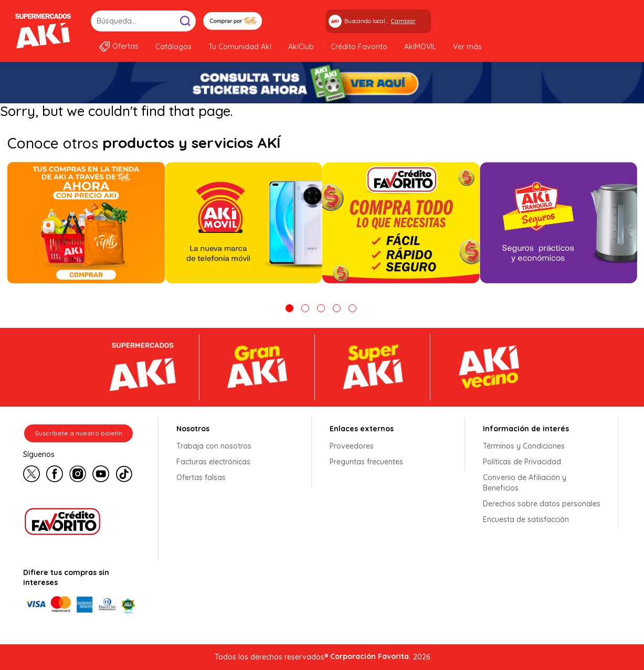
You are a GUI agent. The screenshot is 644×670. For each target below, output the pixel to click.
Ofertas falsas (201, 477)
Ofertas (125, 46)
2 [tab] (305, 308)
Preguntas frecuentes (366, 462)
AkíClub (301, 47)
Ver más (467, 47)
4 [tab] (337, 308)
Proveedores (352, 446)
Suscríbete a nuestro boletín (78, 433)
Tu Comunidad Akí (240, 47)
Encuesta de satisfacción (526, 519)
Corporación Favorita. (371, 656)
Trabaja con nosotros (214, 446)
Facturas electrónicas (213, 462)
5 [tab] (352, 308)
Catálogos (173, 47)
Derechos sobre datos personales (542, 504)
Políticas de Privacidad (522, 462)
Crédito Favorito (359, 47)
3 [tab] (321, 308)
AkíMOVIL (420, 47)
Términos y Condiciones (524, 446)
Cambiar (403, 21)
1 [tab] (289, 308)
